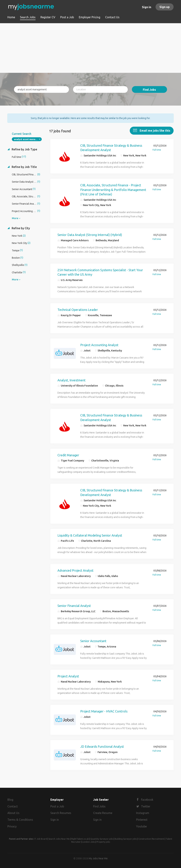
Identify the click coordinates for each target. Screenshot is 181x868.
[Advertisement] (90, 48)
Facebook (147, 799)
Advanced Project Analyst (75, 570)
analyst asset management (28, 139)
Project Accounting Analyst (99, 345)
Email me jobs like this (155, 130)
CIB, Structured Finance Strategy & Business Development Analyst (111, 147)
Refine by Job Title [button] (24, 167)
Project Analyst (68, 676)
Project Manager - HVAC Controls (104, 711)
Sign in (147, 7)
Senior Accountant (93, 641)
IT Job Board (41, 839)
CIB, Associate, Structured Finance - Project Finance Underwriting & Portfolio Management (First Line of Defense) (113, 189)
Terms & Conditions (20, 819)
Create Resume (103, 813)
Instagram (143, 813)
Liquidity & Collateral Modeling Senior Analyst (90, 535)
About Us (13, 813)
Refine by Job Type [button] (24, 149)
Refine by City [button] (20, 228)
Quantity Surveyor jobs (102, 839)
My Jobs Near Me (98, 858)
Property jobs (103, 842)
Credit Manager (68, 455)
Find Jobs (149, 90)
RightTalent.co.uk (80, 839)
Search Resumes (61, 813)
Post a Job (57, 806)
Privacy (12, 826)
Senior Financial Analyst (74, 605)
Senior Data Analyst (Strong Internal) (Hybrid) (90, 234)
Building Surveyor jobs (126, 839)
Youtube (141, 826)
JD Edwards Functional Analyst (102, 746)
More (15, 218)
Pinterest (142, 819)
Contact (13, 806)
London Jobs (89, 842)
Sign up (165, 7)
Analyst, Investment (71, 380)
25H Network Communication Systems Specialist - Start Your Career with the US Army (100, 272)
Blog (10, 799)
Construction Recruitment (151, 839)
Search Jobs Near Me (59, 839)
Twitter (146, 806)
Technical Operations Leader (78, 309)
